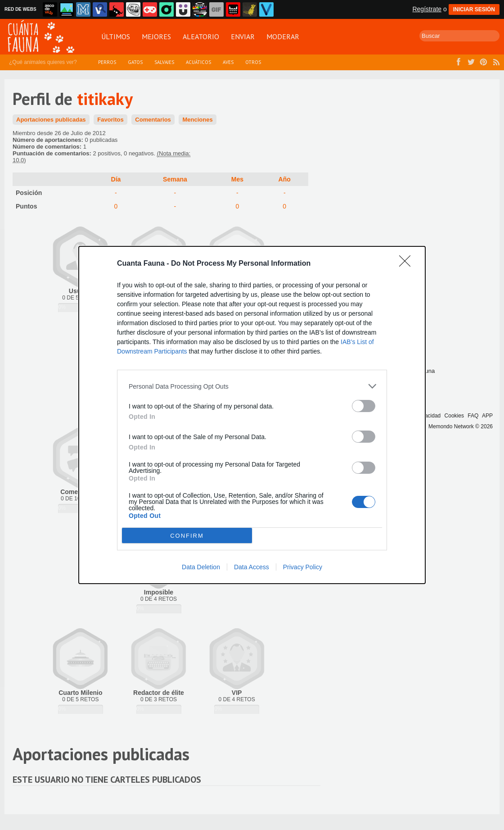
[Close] (408, 264)
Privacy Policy (303, 567)
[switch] (364, 406)
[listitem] (252, 386)
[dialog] (252, 415)
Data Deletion (201, 567)
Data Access (252, 567)
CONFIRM (187, 536)
